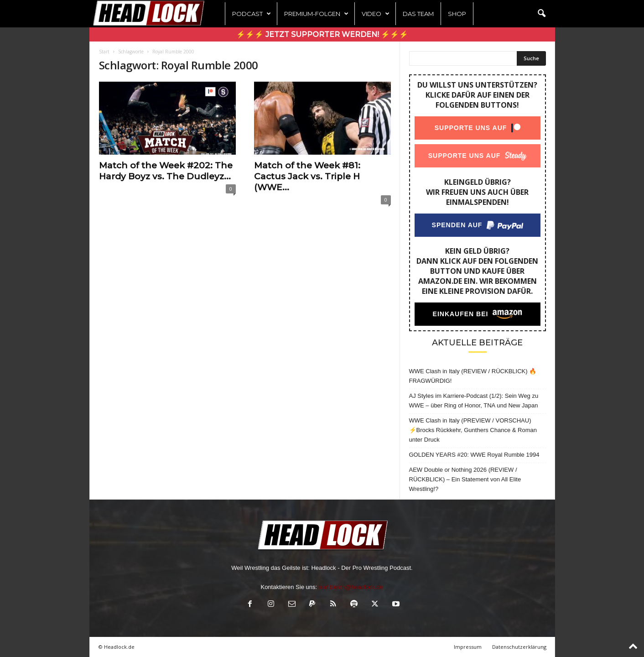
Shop (457, 14)
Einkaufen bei (460, 314)
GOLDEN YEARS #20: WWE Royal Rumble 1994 (474, 455)
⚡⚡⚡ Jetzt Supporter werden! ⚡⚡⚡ (322, 34)
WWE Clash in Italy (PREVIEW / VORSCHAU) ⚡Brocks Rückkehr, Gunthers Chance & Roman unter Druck (473, 430)
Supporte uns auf (470, 128)
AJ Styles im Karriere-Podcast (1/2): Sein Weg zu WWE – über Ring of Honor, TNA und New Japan (474, 401)
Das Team (418, 14)
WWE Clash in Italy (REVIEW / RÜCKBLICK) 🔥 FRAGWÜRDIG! (473, 376)
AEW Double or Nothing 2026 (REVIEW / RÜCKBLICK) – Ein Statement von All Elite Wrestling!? (465, 479)
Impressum (468, 647)
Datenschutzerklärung (519, 647)
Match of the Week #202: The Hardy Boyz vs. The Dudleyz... (166, 171)
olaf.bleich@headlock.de (351, 587)
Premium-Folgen (316, 14)
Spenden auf (457, 225)
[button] (541, 14)
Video (376, 14)
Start (104, 52)
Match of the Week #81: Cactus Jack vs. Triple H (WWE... (307, 176)
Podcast (252, 14)
